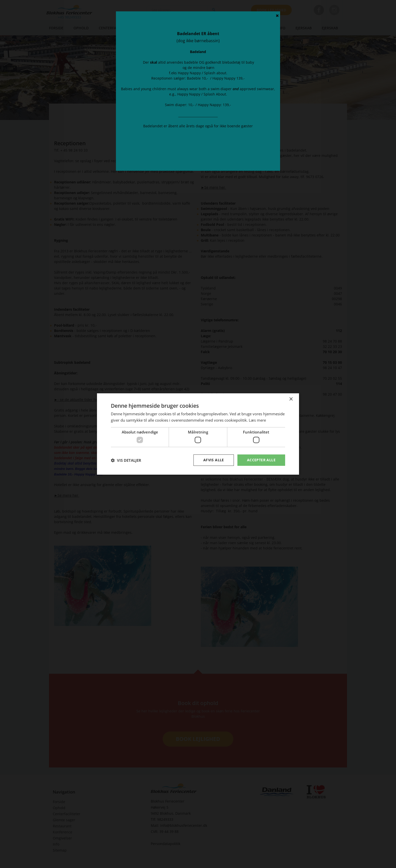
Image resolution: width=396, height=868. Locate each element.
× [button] (291, 399)
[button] (126, 460)
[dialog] (198, 434)
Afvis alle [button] (214, 460)
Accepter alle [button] (261, 460)
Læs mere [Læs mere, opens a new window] (257, 420)
